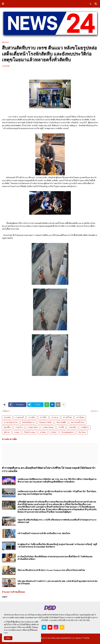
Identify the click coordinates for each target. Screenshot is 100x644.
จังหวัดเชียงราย (28, 422)
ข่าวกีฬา (43, 417)
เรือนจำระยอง (30, 432)
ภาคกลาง (19, 427)
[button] (3, 4)
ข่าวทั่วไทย (67, 417)
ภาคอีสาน (85, 427)
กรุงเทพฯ (7, 417)
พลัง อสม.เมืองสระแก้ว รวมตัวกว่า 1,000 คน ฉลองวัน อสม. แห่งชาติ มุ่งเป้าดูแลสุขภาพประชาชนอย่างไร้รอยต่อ (57, 582)
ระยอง (17, 432)
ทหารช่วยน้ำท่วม (78, 422)
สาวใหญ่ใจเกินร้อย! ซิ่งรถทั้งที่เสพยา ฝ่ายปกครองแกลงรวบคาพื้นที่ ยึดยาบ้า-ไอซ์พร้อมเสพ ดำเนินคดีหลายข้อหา (55, 558)
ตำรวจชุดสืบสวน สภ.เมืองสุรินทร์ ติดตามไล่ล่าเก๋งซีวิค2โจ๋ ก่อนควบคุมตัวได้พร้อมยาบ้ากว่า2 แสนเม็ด (49, 470)
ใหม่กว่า (6, 411)
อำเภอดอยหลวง (68, 432)
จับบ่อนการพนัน (46, 422)
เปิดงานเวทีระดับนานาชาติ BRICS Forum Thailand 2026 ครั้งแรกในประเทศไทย (51, 570)
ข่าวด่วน (55, 417)
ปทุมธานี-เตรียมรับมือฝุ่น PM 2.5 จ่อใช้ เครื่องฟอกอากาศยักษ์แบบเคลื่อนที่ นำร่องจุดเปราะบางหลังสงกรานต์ (57, 521)
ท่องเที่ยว (7, 427)
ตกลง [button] (8, 638)
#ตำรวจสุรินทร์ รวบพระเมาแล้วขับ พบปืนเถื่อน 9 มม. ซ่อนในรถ (44, 533)
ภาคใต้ (61, 427)
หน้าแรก (5, 42)
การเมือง (32, 417)
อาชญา (54, 432)
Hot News (82, 432)
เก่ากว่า (94, 411)
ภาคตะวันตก (33, 427)
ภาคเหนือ (72, 427)
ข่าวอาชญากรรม (11, 422)
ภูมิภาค (7, 432)
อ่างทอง (43, 432)
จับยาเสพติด (61, 422)
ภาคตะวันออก (48, 427)
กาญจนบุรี (20, 417)
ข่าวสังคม (80, 417)
